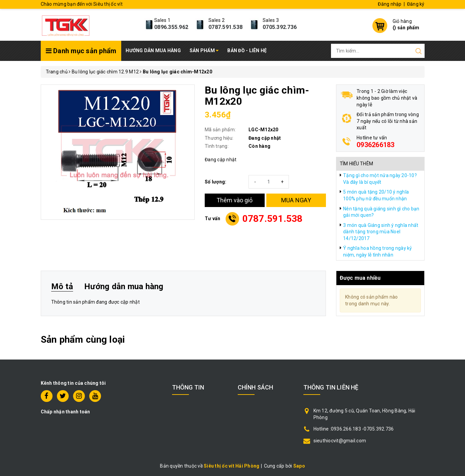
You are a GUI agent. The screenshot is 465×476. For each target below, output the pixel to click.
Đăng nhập (390, 4)
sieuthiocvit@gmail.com (340, 441)
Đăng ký (416, 4)
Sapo (299, 466)
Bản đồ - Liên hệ (247, 50)
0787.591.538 (225, 27)
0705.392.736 (280, 27)
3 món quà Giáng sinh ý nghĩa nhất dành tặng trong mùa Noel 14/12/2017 (381, 232)
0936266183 (376, 145)
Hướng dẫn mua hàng (153, 50)
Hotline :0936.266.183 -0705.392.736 (354, 429)
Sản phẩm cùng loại (83, 339)
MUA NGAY (296, 200)
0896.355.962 (171, 27)
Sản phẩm (204, 50)
